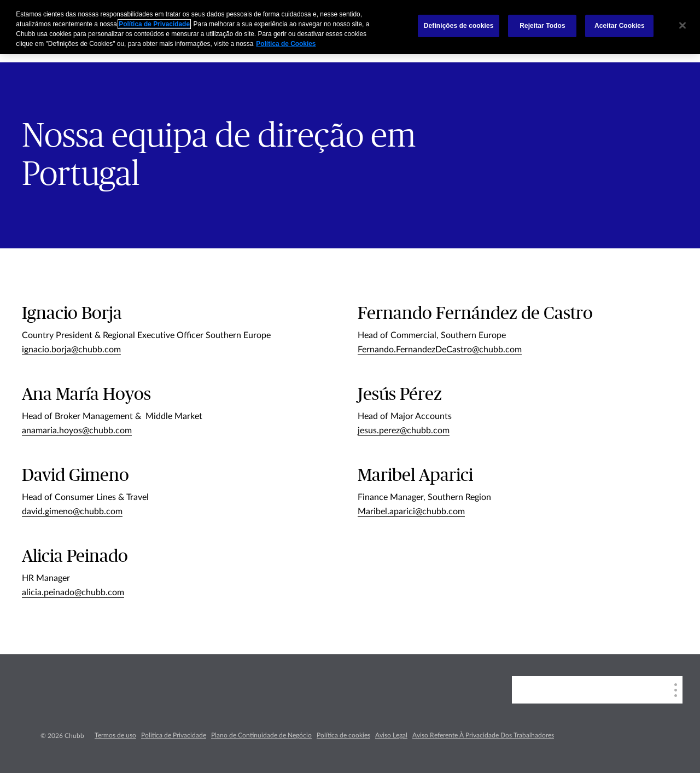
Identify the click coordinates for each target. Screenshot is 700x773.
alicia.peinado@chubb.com (73, 592)
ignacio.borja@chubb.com (71, 350)
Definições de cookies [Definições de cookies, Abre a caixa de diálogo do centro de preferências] (459, 26)
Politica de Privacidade (174, 735)
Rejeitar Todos (542, 26)
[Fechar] (682, 26)
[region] (350, 27)
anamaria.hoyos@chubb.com (77, 431)
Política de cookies (343, 735)
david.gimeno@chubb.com (72, 512)
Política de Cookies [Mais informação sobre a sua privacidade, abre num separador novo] (286, 44)
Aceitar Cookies (620, 26)
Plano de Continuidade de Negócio (261, 735)
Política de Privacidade (154, 24)
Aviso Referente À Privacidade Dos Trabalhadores (483, 735)
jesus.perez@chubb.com (404, 431)
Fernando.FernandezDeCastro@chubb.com (440, 350)
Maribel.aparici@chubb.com (411, 512)
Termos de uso (115, 735)
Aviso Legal (391, 735)
